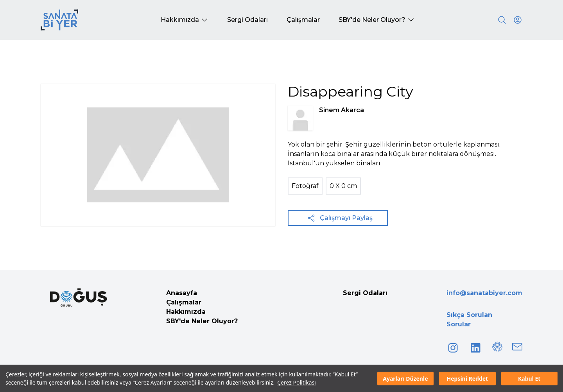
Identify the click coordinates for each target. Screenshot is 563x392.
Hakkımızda (186, 312)
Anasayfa (182, 293)
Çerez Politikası (297, 382)
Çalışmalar (184, 302)
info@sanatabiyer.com (484, 293)
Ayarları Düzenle (405, 379)
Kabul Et (529, 379)
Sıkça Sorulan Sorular (469, 320)
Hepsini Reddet (467, 379)
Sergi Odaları (365, 293)
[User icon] (518, 20)
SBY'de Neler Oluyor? (202, 321)
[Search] (502, 20)
